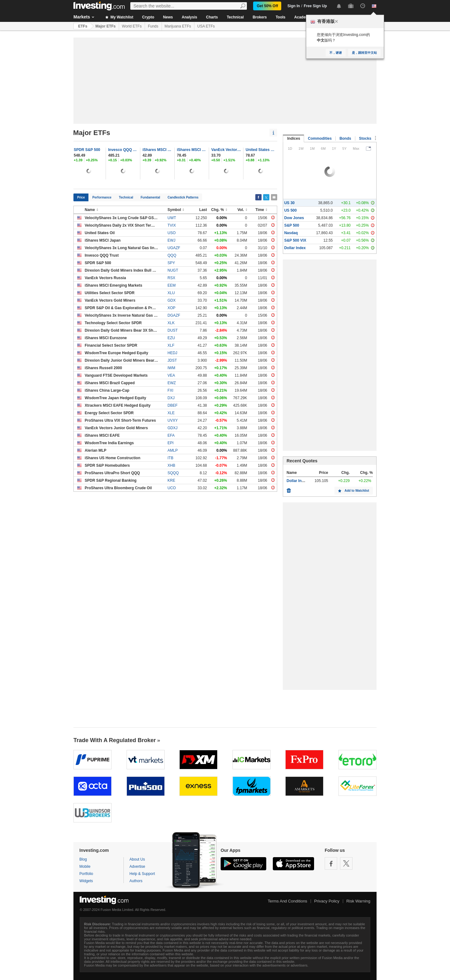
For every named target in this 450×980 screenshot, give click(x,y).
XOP (171, 308)
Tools (280, 17)
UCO (172, 488)
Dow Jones (294, 218)
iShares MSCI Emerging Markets (157, 150)
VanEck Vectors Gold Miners (226, 150)
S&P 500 (292, 225)
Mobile (85, 867)
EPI (170, 443)
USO (172, 233)
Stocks (365, 138)
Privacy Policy (327, 901)
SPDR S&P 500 (87, 150)
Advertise (137, 867)
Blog (83, 859)
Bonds (345, 138)
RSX (171, 278)
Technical (235, 17)
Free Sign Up (315, 6)
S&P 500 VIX (295, 240)
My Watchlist (119, 17)
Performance (102, 197)
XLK (171, 323)
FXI (170, 390)
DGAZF (174, 315)
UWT (172, 218)
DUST (173, 330)
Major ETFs (105, 26)
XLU (171, 293)
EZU (171, 338)
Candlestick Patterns (183, 197)
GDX (172, 300)
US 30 (289, 203)
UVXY (173, 420)
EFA (171, 435)
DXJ (171, 398)
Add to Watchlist (357, 491)
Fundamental (150, 197)
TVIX (172, 225)
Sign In (294, 6)
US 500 (290, 210)
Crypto (148, 17)
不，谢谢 (336, 53)
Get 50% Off (267, 6)
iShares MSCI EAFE (192, 150)
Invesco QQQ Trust (123, 150)
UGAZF (174, 248)
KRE (171, 480)
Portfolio (86, 874)
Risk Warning (358, 901)
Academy (303, 17)
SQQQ (173, 473)
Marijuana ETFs (178, 26)
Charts (212, 17)
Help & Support (142, 874)
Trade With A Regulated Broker (115, 740)
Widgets (86, 881)
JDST (172, 360)
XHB (171, 465)
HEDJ (172, 353)
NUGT (173, 270)
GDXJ (172, 428)
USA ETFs (206, 26)
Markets (82, 17)
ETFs (83, 26)
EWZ (172, 383)
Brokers (260, 17)
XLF (171, 345)
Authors (136, 881)
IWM (171, 368)
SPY (171, 263)
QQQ (172, 255)
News (168, 17)
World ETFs (132, 26)
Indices (294, 138)
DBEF (172, 405)
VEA (171, 375)
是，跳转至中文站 (364, 53)
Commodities (320, 138)
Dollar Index (295, 248)
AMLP (173, 450)
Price (81, 197)
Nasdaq (291, 233)
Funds (153, 26)
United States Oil (261, 150)
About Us (137, 859)
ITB (170, 458)
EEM (172, 285)
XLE (171, 413)
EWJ (171, 240)
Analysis (190, 17)
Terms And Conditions (287, 901)
